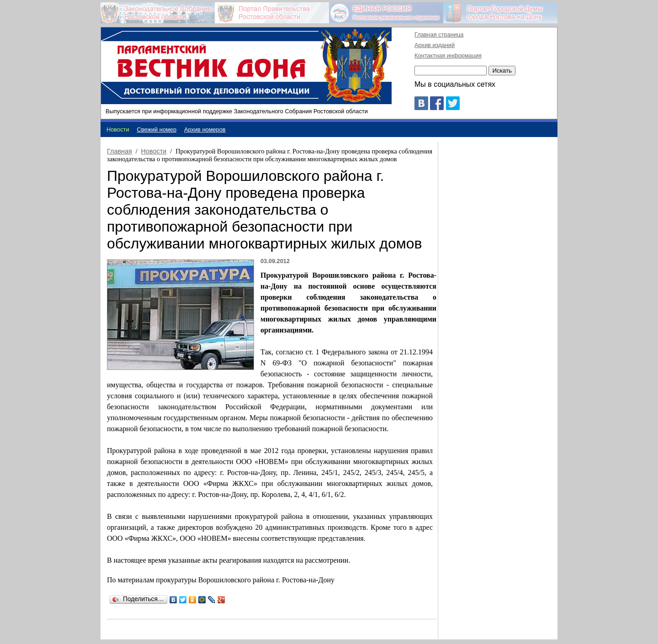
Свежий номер (157, 129)
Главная (119, 151)
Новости (154, 151)
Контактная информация (448, 55)
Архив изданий (435, 45)
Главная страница (439, 34)
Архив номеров (205, 129)
